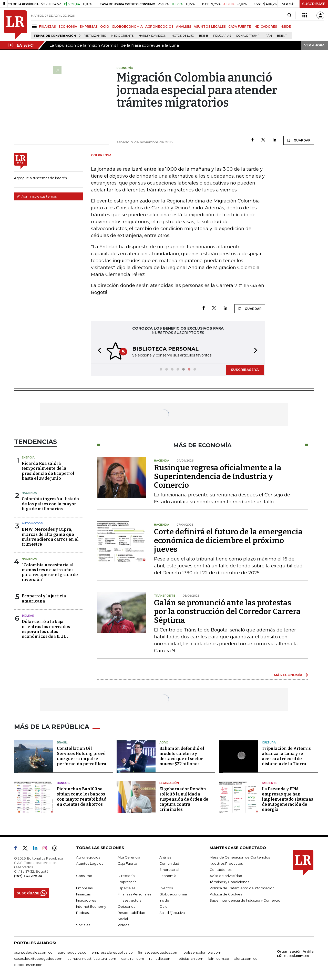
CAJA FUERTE (240, 27)
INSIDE (285, 27)
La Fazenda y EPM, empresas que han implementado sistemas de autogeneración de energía (288, 799)
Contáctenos (221, 870)
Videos (123, 925)
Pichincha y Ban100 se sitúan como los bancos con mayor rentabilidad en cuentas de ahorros (82, 797)
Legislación (169, 783)
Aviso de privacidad (226, 876)
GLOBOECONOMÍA (127, 27)
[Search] (289, 15)
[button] (98, 351)
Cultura (269, 742)
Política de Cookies (226, 894)
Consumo (84, 876)
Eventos (166, 888)
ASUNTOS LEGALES (210, 27)
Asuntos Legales (90, 863)
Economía (168, 876)
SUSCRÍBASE (314, 4)
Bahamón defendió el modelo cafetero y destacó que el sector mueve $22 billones (182, 756)
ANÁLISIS (184, 27)
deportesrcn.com (29, 965)
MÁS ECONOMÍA (288, 675)
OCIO (105, 27)
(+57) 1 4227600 (28, 876)
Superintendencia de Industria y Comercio (245, 900)
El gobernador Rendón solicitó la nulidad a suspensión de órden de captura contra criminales (184, 799)
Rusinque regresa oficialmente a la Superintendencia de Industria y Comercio (218, 476)
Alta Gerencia (129, 857)
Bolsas (28, 616)
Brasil (62, 742)
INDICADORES (265, 27)
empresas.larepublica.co (112, 952)
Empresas (84, 888)
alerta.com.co (246, 958)
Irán (268, 36)
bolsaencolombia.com (202, 952)
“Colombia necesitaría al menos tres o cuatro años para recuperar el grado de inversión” (50, 572)
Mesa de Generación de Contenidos (240, 857)
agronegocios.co (72, 952)
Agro (164, 742)
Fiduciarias (222, 36)
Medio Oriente (122, 36)
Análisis (165, 857)
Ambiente (270, 783)
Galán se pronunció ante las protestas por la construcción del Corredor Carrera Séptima (227, 611)
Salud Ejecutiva (172, 913)
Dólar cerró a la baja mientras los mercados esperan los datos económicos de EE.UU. (46, 629)
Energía (28, 457)
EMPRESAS (89, 27)
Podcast (83, 913)
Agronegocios (88, 857)
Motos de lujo (183, 36)
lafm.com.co (219, 958)
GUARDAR (299, 140)
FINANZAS (47, 27)
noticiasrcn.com (190, 958)
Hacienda (29, 493)
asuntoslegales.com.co (33, 952)
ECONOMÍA (68, 27)
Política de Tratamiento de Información (242, 888)
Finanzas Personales (134, 894)
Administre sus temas (37, 196)
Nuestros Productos (226, 863)
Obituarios (126, 906)
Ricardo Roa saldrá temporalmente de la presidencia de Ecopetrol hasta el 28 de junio (48, 471)
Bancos (63, 783)
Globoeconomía (173, 894)
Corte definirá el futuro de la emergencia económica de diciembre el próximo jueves (228, 540)
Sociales (83, 925)
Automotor (32, 523)
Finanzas (83, 894)
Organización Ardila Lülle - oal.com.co (295, 953)
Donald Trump (248, 36)
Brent (282, 36)
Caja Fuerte (127, 863)
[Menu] (35, 26)
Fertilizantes (95, 36)
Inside (164, 900)
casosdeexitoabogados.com (38, 958)
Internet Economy (91, 906)
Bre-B (204, 36)
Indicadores (86, 900)
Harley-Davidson (152, 36)
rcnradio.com (160, 958)
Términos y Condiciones (229, 882)
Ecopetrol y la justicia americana (44, 598)
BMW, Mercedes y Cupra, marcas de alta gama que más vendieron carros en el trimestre (50, 537)
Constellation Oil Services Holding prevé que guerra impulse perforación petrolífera (82, 756)
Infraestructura (130, 900)
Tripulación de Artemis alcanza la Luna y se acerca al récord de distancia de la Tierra (286, 756)
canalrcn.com (133, 958)
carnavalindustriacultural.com (92, 958)
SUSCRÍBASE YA (245, 370)
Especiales (126, 888)
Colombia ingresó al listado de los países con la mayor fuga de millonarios (50, 504)
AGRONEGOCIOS (159, 27)
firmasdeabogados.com (158, 952)
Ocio (163, 906)
